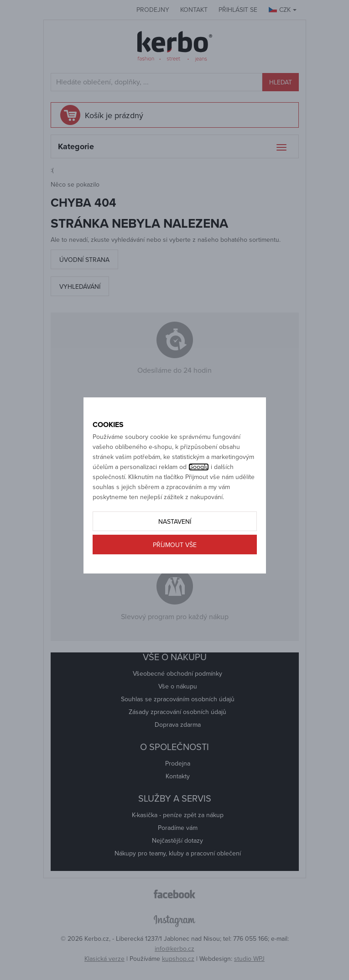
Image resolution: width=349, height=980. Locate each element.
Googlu (199, 467)
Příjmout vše (175, 545)
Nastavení (175, 522)
